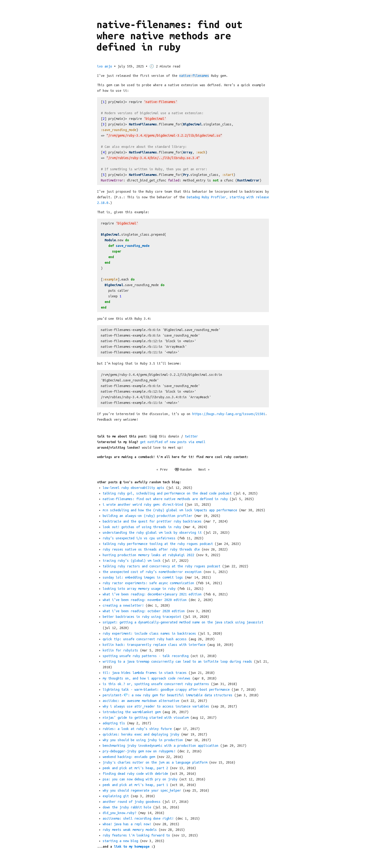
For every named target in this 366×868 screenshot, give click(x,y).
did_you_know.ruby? (120, 813)
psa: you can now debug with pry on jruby (140, 779)
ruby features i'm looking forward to (136, 835)
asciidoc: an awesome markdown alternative (141, 701)
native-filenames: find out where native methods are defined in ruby (165, 499)
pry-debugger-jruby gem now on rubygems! (139, 751)
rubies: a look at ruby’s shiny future (137, 729)
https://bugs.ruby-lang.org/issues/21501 (229, 414)
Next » (204, 470)
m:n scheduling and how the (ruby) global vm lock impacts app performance (170, 510)
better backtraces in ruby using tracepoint (142, 617)
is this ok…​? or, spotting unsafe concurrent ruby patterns (156, 684)
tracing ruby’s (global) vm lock (132, 561)
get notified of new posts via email (173, 442)
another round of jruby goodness (132, 802)
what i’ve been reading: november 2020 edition (145, 600)
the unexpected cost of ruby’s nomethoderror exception (152, 572)
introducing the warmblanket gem (132, 712)
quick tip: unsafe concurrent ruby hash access (145, 639)
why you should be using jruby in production (143, 740)
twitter (191, 436)
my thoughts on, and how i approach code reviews (147, 678)
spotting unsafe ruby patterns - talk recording (146, 656)
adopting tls (114, 723)
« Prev (162, 470)
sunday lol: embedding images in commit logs (143, 577)
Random (183, 470)
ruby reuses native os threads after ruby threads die (151, 549)
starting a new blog (120, 841)
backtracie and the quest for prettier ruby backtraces (152, 521)
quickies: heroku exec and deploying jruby (141, 734)
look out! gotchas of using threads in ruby (142, 527)
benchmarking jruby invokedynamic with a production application (161, 746)
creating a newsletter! (123, 605)
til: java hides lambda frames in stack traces (145, 673)
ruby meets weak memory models (130, 830)
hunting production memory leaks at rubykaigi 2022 (148, 555)
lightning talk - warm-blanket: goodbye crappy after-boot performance (166, 690)
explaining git (116, 796)
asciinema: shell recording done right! (138, 818)
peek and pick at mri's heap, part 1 (135, 785)
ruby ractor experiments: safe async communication (148, 583)
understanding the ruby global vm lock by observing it (152, 533)
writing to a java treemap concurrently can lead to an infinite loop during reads (177, 662)
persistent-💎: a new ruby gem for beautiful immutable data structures (168, 695)
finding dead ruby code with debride (135, 774)
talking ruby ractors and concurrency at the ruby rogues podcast (162, 566)
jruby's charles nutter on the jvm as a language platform (155, 762)
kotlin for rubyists (120, 650)
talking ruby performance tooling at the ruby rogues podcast (158, 544)
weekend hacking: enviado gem (129, 757)
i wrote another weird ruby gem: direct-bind (143, 505)
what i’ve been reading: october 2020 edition (144, 611)
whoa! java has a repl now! (127, 824)
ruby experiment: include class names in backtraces (149, 633)
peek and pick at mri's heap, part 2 (135, 768)
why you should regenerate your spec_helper (142, 790)
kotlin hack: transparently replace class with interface (154, 645)
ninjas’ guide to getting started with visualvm (146, 718)
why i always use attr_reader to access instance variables (156, 706)
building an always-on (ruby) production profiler (148, 516)
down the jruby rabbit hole (127, 807)
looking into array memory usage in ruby (139, 589)
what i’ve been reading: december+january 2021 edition (152, 594)
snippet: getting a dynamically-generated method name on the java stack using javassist (183, 622)
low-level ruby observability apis (134, 488)
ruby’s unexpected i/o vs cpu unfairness (139, 538)
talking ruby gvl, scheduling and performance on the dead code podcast (167, 493)
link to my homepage (132, 847)
